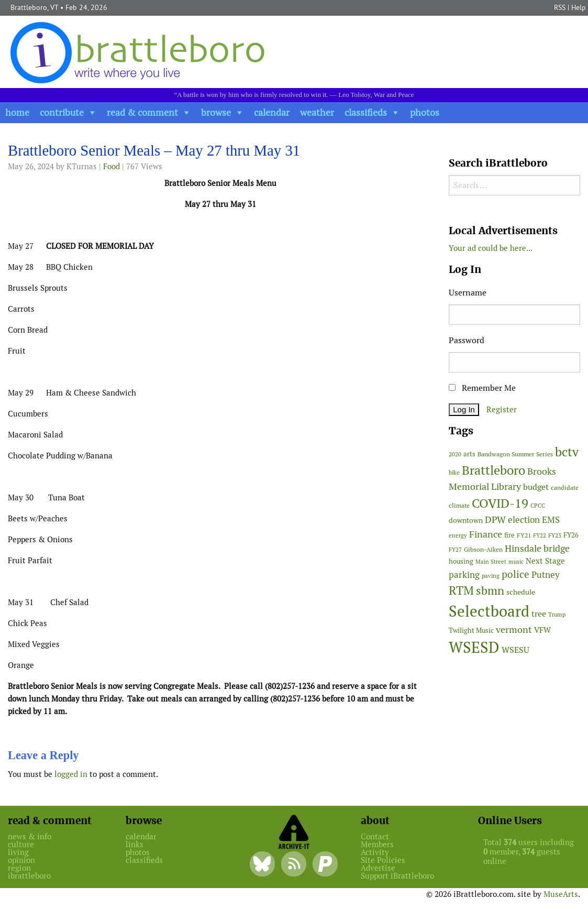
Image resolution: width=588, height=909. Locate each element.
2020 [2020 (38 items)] (455, 454)
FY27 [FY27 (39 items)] (455, 550)
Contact (375, 836)
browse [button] (216, 112)
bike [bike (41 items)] (454, 473)
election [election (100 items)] (524, 520)
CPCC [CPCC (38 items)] (538, 506)
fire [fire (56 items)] (509, 535)
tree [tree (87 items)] (539, 614)
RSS (560, 7)
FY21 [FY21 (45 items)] (524, 535)
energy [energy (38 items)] (458, 535)
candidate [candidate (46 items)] (565, 488)
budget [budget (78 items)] (536, 487)
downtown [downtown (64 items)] (466, 520)
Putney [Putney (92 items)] (546, 575)
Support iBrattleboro (397, 876)
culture (21, 844)
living (18, 852)
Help (579, 7)
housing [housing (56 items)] (461, 561)
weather (317, 112)
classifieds (366, 112)
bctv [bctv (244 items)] (567, 452)
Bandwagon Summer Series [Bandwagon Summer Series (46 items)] (515, 454)
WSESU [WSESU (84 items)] (515, 650)
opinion (21, 860)
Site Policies (383, 860)
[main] (220, 464)
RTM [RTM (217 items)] (461, 590)
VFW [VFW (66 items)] (542, 630)
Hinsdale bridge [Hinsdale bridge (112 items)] (537, 548)
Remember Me (482, 388)
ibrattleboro (29, 876)
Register (502, 409)
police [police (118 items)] (515, 574)
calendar (272, 112)
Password (467, 340)
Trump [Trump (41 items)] (557, 615)
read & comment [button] (142, 112)
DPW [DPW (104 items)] (495, 519)
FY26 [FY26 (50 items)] (571, 535)
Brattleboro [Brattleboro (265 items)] (493, 470)
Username (468, 293)
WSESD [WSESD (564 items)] (474, 648)
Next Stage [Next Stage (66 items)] (545, 561)
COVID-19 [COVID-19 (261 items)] (500, 503)
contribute (62, 112)
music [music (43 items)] (516, 562)
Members (377, 844)
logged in (71, 774)
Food (112, 166)
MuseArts (561, 894)
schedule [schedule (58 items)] (521, 592)
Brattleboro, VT (34, 7)
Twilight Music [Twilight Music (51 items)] (471, 631)
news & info (30, 836)
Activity (375, 852)
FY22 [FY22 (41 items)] (540, 535)
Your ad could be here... (491, 248)
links (135, 844)
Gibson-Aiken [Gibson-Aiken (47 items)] (483, 550)
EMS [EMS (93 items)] (551, 520)
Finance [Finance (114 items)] (486, 534)
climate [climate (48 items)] (459, 506)
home (17, 112)
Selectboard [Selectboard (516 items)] (489, 611)
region (19, 868)
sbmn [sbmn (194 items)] (490, 590)
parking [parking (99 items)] (464, 575)
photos (425, 112)
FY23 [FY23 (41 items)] (555, 535)
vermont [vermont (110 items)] (514, 629)
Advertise (378, 868)
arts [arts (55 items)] (469, 454)
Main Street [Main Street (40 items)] (491, 562)
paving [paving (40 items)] (491, 576)
